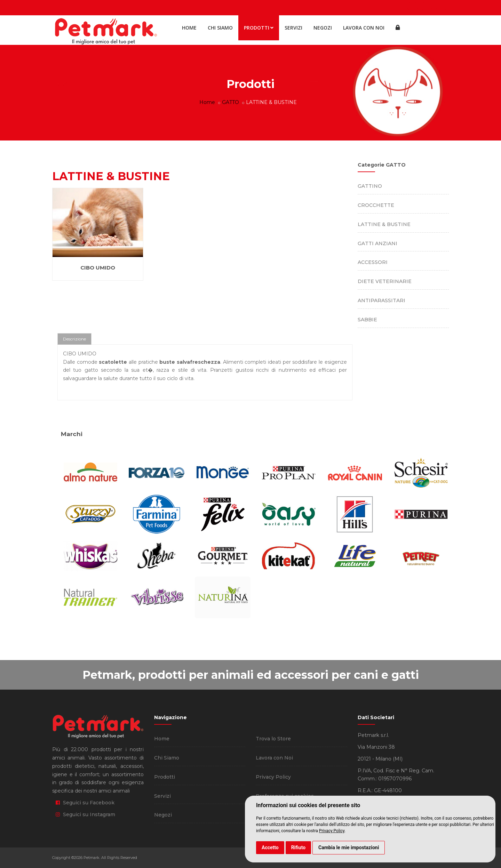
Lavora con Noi (364, 28)
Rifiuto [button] (299, 847)
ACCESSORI (373, 262)
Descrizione (74, 339)
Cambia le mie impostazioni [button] (349, 847)
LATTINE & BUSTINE (384, 224)
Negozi (323, 28)
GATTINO (370, 186)
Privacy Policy (332, 831)
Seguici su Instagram (85, 814)
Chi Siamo (220, 28)
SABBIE (367, 320)
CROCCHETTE (376, 205)
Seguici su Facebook (85, 803)
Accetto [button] (270, 847)
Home (189, 28)
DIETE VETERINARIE (385, 281)
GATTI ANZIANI (377, 243)
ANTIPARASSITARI (381, 300)
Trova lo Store (273, 739)
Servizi (293, 28)
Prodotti (259, 28)
